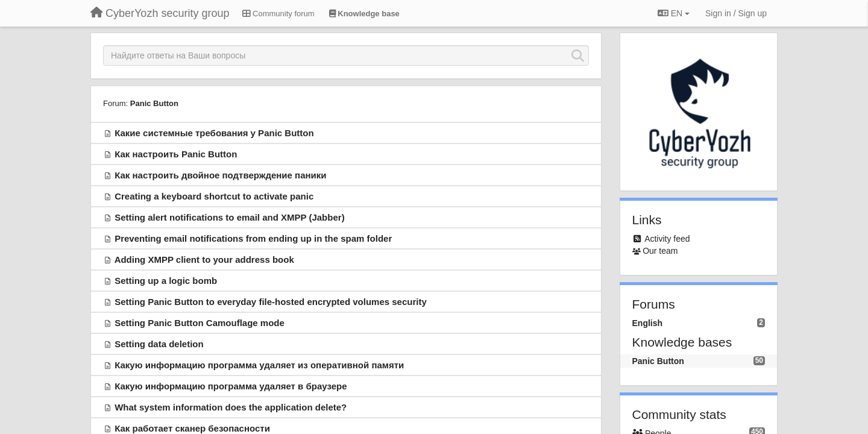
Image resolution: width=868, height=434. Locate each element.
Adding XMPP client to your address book (204, 259)
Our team (660, 251)
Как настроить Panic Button (176, 154)
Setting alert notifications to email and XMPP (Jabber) (229, 217)
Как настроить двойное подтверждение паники (220, 175)
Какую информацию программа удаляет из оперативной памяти (259, 365)
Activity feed (667, 239)
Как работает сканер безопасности (192, 428)
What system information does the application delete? (231, 407)
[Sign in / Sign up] (736, 13)
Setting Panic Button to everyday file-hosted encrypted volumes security (271, 302)
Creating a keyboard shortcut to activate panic (214, 196)
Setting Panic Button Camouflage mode (200, 323)
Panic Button (154, 103)
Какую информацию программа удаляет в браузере (231, 386)
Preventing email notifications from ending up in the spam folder (253, 238)
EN (674, 13)
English (648, 323)
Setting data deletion (159, 344)
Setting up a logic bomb (166, 281)
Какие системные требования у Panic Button (214, 133)
